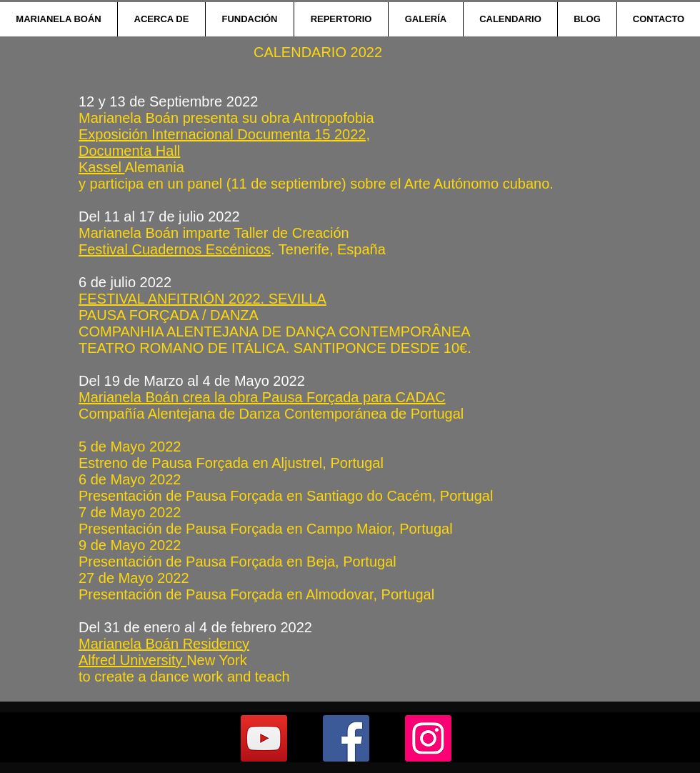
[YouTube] (264, 738)
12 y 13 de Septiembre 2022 (168, 101)
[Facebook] (346, 738)
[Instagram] (428, 738)
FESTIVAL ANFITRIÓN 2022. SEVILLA (202, 299)
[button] (161, 19)
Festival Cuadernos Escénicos (175, 249)
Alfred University (132, 660)
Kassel (101, 167)
